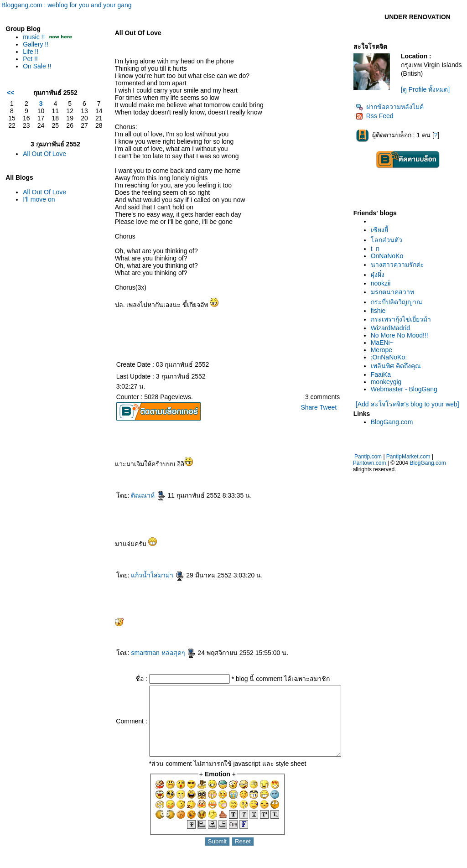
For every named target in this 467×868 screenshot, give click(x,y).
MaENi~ (385, 343)
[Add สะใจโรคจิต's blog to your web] (409, 404)
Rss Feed (377, 116)
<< (10, 93)
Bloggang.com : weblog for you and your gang (67, 5)
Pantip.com (371, 457)
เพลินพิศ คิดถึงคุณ (399, 366)
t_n (378, 249)
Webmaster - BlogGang (407, 389)
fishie (381, 311)
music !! (34, 37)
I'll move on (39, 199)
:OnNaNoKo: (392, 357)
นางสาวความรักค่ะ (400, 265)
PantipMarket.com (411, 457)
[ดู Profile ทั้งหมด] (427, 89)
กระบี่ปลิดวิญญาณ (399, 302)
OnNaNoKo (390, 256)
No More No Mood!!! (402, 335)
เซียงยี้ (382, 230)
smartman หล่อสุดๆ (149, 653)
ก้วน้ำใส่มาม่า (143, 575)
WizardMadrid (393, 328)
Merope (384, 350)
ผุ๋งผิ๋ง (380, 275)
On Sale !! (37, 66)
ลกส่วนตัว (389, 240)
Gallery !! (36, 44)
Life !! (31, 52)
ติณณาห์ (134, 495)
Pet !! (30, 59)
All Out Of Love (44, 154)
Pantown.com (372, 463)
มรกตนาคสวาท (395, 292)
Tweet (330, 407)
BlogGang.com (395, 422)
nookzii (384, 283)
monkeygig (389, 382)
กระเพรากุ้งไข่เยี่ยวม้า (404, 319)
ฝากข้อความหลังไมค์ (392, 107)
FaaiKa (384, 374)
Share (312, 407)
